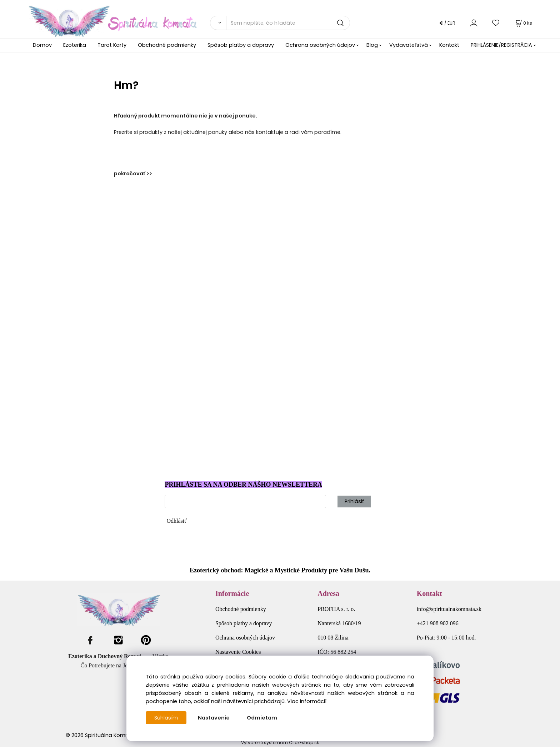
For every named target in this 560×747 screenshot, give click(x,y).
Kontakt (449, 45)
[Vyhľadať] (218, 23)
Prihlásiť (354, 501)
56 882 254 (343, 652)
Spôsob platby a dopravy (241, 45)
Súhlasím (166, 718)
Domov (42, 45)
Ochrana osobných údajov (320, 45)
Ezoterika (75, 45)
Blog (372, 45)
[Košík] (523, 23)
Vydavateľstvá (409, 45)
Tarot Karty (112, 45)
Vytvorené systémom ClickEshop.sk (280, 743)
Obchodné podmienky (167, 45)
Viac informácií (307, 701)
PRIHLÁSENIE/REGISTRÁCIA (501, 45)
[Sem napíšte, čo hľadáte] (288, 23)
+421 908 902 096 (438, 623)
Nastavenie (214, 718)
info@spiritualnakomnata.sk (449, 609)
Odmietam (262, 718)
